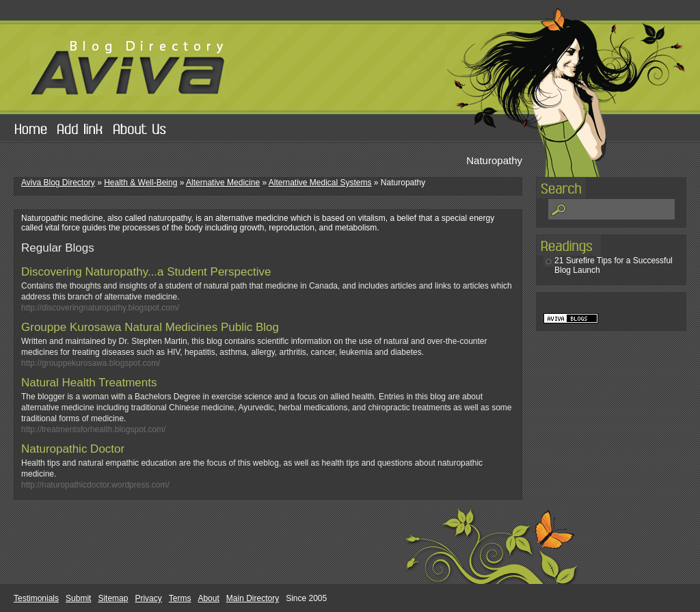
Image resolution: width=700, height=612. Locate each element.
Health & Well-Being (140, 183)
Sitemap (113, 598)
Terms (180, 598)
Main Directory (253, 598)
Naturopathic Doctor (73, 449)
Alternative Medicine (223, 183)
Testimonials (36, 598)
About (208, 598)
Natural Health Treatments (89, 383)
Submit (78, 598)
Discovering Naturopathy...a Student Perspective (146, 272)
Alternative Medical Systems (320, 183)
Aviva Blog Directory (58, 183)
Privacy (148, 598)
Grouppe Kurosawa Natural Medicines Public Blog (150, 327)
